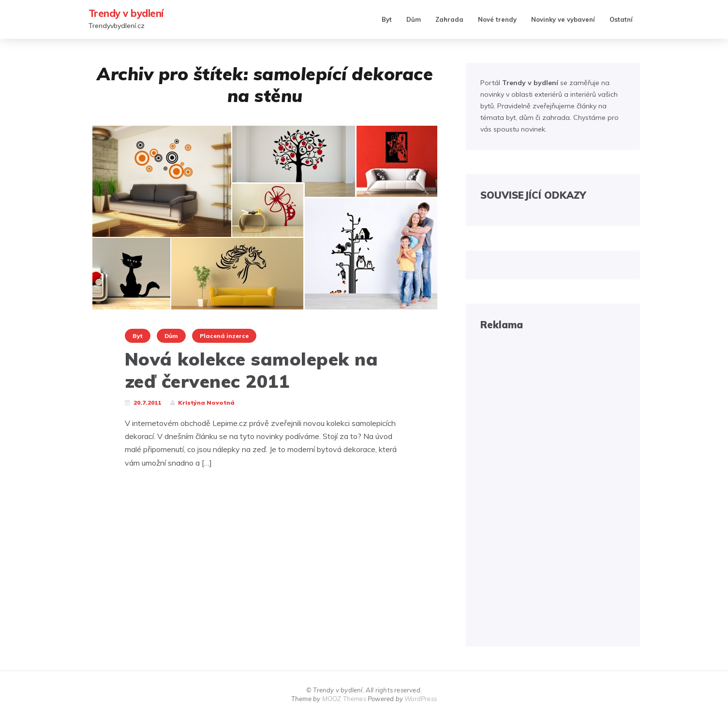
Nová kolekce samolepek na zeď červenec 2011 (252, 370)
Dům (414, 19)
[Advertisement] (553, 487)
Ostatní (621, 19)
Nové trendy (497, 19)
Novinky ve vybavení (563, 19)
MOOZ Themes (344, 699)
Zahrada (449, 19)
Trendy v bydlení (126, 13)
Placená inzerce (224, 336)
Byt (387, 19)
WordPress (421, 699)
